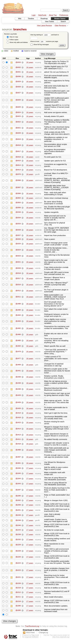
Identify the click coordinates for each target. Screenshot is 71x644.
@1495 (18, 310)
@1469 (18, 365)
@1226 (18, 558)
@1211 (18, 598)
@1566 (18, 194)
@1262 (18, 501)
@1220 (18, 584)
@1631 (18, 72)
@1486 (18, 335)
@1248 (18, 521)
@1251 (18, 511)
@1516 (18, 285)
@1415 (18, 423)
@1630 (18, 77)
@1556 (18, 208)
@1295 (18, 496)
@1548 (18, 213)
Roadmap (44, 19)
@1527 (18, 236)
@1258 (18, 505)
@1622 (18, 122)
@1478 (18, 352)
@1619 (18, 139)
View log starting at (41, 35)
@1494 (18, 316)
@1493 (18, 322)
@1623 (18, 116)
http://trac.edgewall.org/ (61, 638)
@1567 (18, 188)
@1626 (18, 100)
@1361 (18, 464)
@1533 (18, 224)
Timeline (31, 19)
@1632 (18, 67)
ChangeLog (43, 633)
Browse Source (60, 19)
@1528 (18, 230)
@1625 (18, 107)
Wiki (20, 19)
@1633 (18, 62)
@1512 (18, 291)
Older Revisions (60, 26)
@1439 (18, 377)
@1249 (18, 516)
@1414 (18, 429)
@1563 (18, 203)
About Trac (53, 15)
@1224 (18, 564)
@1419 (18, 413)
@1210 (18, 602)
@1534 (18, 218)
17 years (30, 469)
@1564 (18, 198)
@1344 (18, 479)
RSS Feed (30, 633)
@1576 (18, 174)
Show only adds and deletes (17, 42)
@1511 (18, 297)
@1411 (18, 440)
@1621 (18, 128)
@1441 (18, 371)
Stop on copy (12, 37)
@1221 (18, 578)
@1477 (18, 359)
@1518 (18, 274)
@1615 (18, 161)
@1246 (18, 526)
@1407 (18, 457)
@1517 (18, 279)
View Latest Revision (44, 26)
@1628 (18, 87)
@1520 (18, 269)
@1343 (18, 484)
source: (7, 29)
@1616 (18, 157)
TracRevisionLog (32, 627)
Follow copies (13, 40)
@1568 (18, 181)
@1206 (18, 606)
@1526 (18, 240)
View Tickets (49, 22)
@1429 (18, 396)
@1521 (18, 262)
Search (63, 22)
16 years (30, 62)
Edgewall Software (31, 638)
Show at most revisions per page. (44, 41)
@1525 (18, 244)
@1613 (18, 170)
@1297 (18, 490)
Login (34, 15)
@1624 (18, 113)
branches (20, 29)
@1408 (18, 451)
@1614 (18, 165)
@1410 (18, 444)
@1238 (18, 535)
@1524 (18, 250)
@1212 (18, 593)
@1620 (18, 133)
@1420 (18, 409)
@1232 (18, 540)
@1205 (18, 611)
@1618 (18, 145)
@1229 (18, 545)
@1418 (18, 418)
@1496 (18, 304)
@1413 (18, 435)
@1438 (18, 383)
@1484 (18, 346)
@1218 (18, 588)
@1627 (18, 93)
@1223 (18, 571)
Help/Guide (42, 15)
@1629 (18, 82)
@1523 (18, 256)
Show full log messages (40, 45)
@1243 (18, 530)
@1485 (18, 341)
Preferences (64, 15)
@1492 (18, 329)
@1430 (18, 390)
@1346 (18, 469)
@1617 (18, 152)
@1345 (18, 474)
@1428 (18, 403)
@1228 (18, 551)
